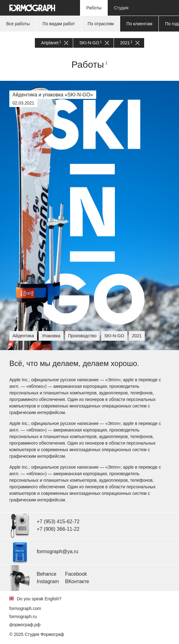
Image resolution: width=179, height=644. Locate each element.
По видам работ (59, 24)
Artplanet (55, 43)
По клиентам (139, 24)
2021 (130, 43)
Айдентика (23, 336)
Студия (121, 8)
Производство (82, 336)
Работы (94, 8)
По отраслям (101, 24)
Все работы (18, 24)
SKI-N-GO (94, 43)
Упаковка (51, 336)
